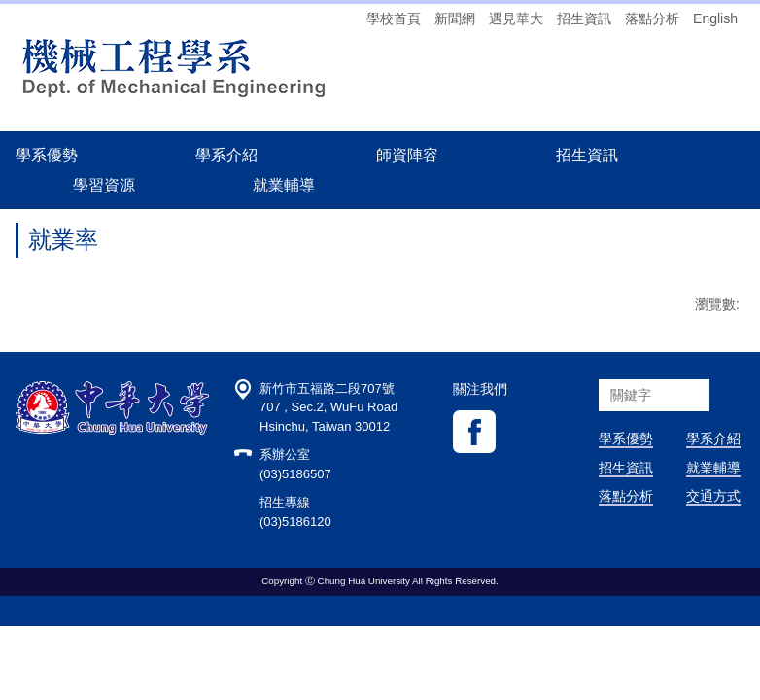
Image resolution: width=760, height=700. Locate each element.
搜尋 (728, 450)
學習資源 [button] (104, 185)
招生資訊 (584, 18)
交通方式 (713, 550)
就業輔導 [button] (284, 185)
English (715, 18)
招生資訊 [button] (587, 155)
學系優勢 (47, 155)
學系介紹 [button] (226, 155)
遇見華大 (516, 18)
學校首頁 (394, 18)
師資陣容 (407, 155)
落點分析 (652, 18)
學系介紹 (713, 493)
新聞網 (455, 18)
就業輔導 (713, 522)
